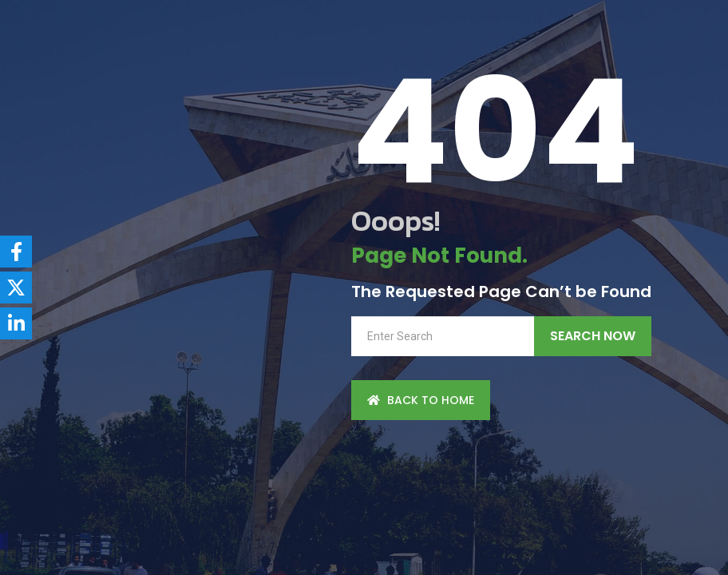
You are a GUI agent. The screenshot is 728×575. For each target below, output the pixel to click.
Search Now (593, 336)
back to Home (421, 400)
